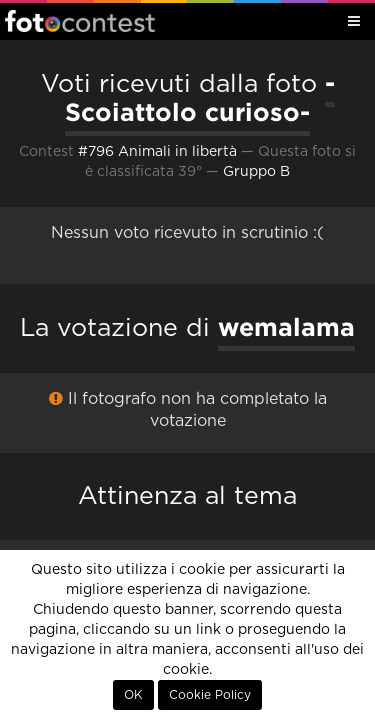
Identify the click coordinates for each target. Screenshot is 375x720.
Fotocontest (80, 21)
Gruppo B (256, 172)
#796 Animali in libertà (157, 152)
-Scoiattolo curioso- (200, 97)
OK (133, 695)
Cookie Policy (210, 695)
